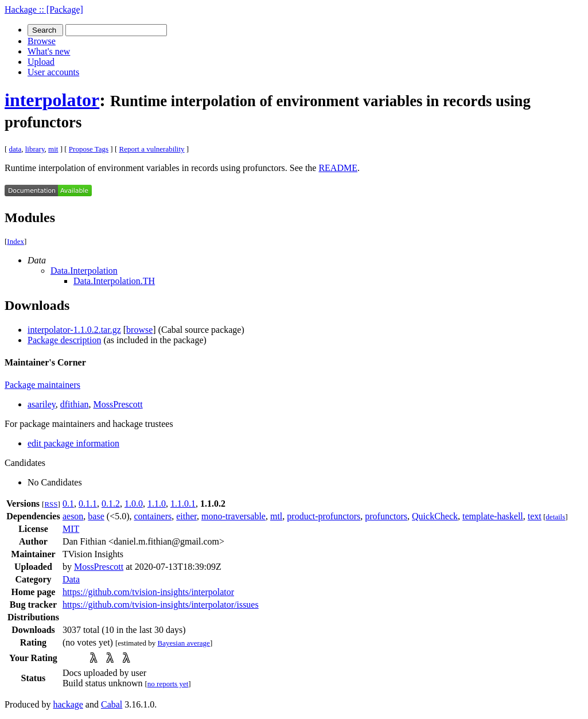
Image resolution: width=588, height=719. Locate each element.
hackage (68, 704)
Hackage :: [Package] (44, 9)
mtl (276, 516)
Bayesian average (184, 643)
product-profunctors (324, 516)
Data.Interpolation (84, 271)
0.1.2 (111, 504)
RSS (51, 504)
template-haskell (493, 516)
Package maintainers (42, 385)
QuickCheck (435, 516)
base (96, 516)
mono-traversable (233, 516)
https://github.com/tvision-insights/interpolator (148, 592)
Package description (64, 340)
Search (45, 30)
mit (53, 149)
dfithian (75, 404)
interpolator (52, 100)
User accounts (53, 72)
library (35, 149)
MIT (71, 529)
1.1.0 (157, 504)
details (555, 517)
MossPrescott (118, 404)
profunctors (386, 516)
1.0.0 (134, 504)
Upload (41, 62)
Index (15, 241)
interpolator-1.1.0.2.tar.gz (74, 330)
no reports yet (168, 684)
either (186, 516)
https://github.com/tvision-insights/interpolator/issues (161, 605)
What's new (49, 51)
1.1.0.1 (183, 504)
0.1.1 (88, 504)
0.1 (68, 504)
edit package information (73, 443)
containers (153, 516)
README (338, 168)
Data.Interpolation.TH (114, 281)
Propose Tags (89, 149)
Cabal (112, 704)
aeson (73, 516)
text (535, 516)
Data (71, 579)
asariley (42, 404)
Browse (42, 41)
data (15, 149)
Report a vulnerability (152, 149)
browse (139, 330)
